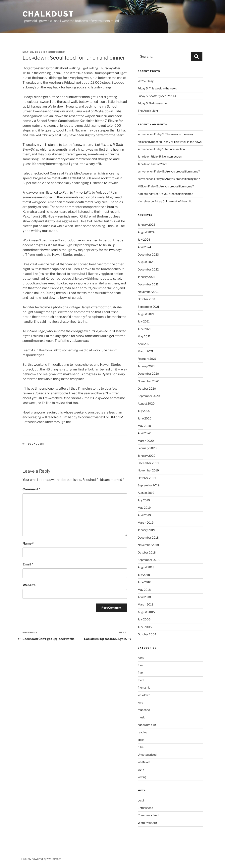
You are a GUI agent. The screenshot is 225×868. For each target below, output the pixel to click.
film (140, 665)
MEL (141, 186)
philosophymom (148, 142)
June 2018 (144, 582)
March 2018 (146, 604)
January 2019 (146, 530)
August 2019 (146, 493)
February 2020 (147, 448)
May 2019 (144, 508)
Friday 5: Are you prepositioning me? (177, 171)
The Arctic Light (148, 111)
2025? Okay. (146, 81)
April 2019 (144, 515)
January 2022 (146, 277)
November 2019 (148, 470)
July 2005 (144, 619)
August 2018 (146, 567)
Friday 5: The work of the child (173, 201)
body (141, 658)
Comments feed (148, 815)
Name (28, 543)
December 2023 (148, 254)
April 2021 (144, 344)
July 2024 (144, 240)
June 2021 (144, 329)
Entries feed (145, 808)
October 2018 (147, 552)
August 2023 (146, 262)
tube (141, 747)
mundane (144, 710)
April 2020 (144, 433)
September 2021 (148, 307)
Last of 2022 (159, 164)
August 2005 (146, 612)
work (141, 770)
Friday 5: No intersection (153, 103)
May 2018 (144, 590)
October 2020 (147, 388)
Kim (140, 194)
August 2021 (146, 314)
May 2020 (144, 426)
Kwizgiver (144, 201)
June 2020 (145, 418)
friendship (144, 687)
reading (142, 732)
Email (28, 564)
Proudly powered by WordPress (41, 859)
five (140, 673)
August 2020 (146, 403)
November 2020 (148, 381)
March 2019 (146, 523)
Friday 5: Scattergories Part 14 (157, 96)
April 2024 (144, 247)
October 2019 (147, 478)
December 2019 (148, 463)
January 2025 (146, 225)
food (141, 680)
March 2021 (145, 351)
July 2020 (144, 411)
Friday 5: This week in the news (157, 88)
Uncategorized (147, 755)
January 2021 (146, 366)
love (140, 702)
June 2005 (145, 627)
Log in (141, 800)
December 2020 (148, 374)
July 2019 (144, 500)
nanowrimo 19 (147, 725)
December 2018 (148, 537)
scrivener (57, 52)
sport (141, 740)
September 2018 (149, 560)
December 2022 (148, 269)
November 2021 (148, 292)
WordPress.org (147, 823)
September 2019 (149, 485)
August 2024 (146, 232)
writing (142, 777)
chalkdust (48, 14)
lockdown (36, 444)
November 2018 (148, 545)
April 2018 (144, 597)
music (142, 717)
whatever (144, 762)
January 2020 (147, 456)
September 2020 (149, 396)
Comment (31, 489)
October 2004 (147, 634)
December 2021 (148, 284)
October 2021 (147, 299)
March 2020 (146, 441)
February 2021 (147, 359)
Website (29, 585)
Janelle (142, 164)
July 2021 (144, 321)
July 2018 (144, 575)
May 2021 (144, 336)
